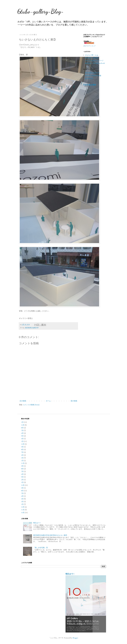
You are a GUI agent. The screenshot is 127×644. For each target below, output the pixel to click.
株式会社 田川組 (92, 58)
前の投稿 (74, 401)
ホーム (48, 401)
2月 (22, 480)
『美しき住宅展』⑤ (40, 548)
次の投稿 (23, 401)
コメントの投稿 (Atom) (31, 405)
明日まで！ (37, 523)
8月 (22, 428)
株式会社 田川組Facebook (95, 63)
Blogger (75, 638)
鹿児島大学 (89, 79)
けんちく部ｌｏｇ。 (92, 55)
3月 (22, 458)
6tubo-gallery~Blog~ (41, 11)
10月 (23, 485)
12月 (23, 425)
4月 (22, 439)
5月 (22, 436)
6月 (22, 433)
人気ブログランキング (89, 46)
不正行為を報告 (90, 85)
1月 (22, 422)
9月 (22, 447)
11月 (23, 463)
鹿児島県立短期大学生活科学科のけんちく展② (50, 535)
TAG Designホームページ (94, 61)
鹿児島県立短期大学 (32, 328)
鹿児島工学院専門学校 (93, 76)
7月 (22, 431)
